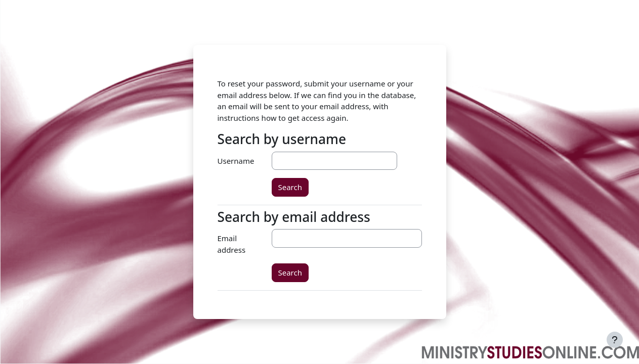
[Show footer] (615, 340)
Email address (232, 244)
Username (236, 161)
